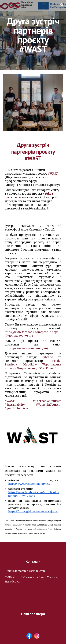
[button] (4, 5)
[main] (33, 35)
